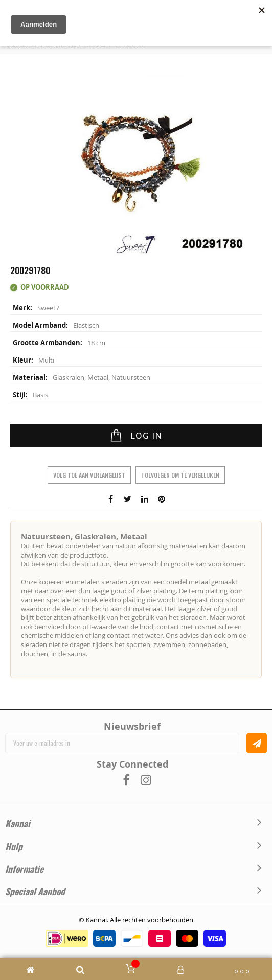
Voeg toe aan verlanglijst (89, 475)
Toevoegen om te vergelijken (180, 475)
